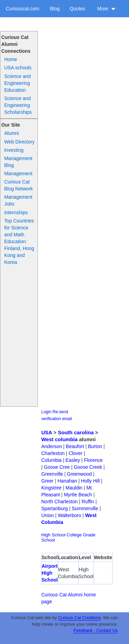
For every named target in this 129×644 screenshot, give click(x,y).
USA (47, 432)
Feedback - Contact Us (95, 631)
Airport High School (50, 573)
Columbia (51, 460)
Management (18, 174)
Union (48, 515)
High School (53, 535)
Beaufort (75, 446)
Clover (75, 453)
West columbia (60, 439)
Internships (16, 212)
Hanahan (67, 481)
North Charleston (60, 502)
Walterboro (69, 515)
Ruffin (88, 502)
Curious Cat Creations (79, 618)
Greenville (52, 474)
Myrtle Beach (78, 495)
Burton (95, 446)
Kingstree (51, 488)
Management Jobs (18, 200)
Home (10, 59)
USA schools (18, 68)
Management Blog (18, 162)
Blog (55, 9)
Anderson (52, 446)
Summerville (85, 508)
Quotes (77, 9)
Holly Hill (90, 481)
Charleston (53, 453)
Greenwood (79, 474)
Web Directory (19, 142)
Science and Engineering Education (17, 83)
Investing (14, 150)
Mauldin (74, 488)
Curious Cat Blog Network (18, 185)
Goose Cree (57, 467)
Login (46, 412)
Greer (47, 481)
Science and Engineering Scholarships (18, 105)
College (74, 535)
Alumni (12, 133)
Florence (93, 460)
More (106, 9)
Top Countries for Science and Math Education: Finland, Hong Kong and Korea (19, 241)
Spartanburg (55, 508)
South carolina (76, 432)
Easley (73, 460)
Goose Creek (88, 467)
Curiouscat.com (23, 9)
